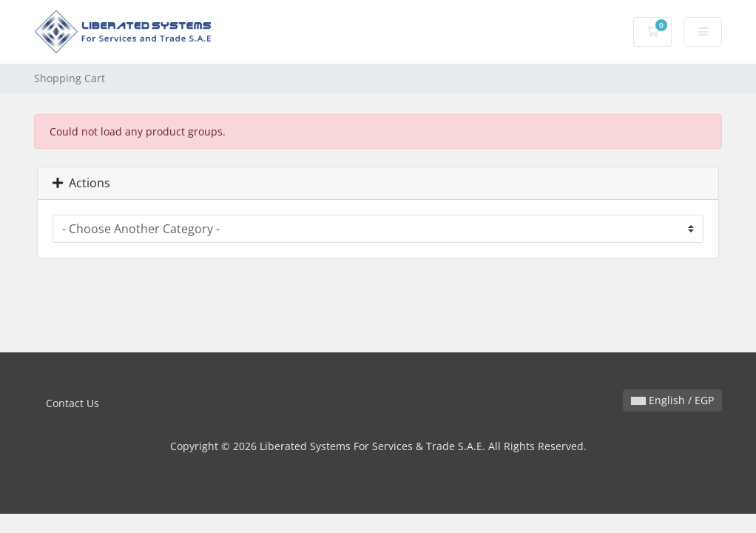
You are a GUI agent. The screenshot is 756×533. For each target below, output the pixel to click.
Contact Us (72, 403)
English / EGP (672, 400)
